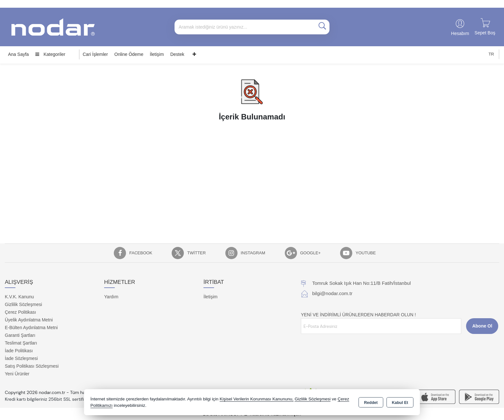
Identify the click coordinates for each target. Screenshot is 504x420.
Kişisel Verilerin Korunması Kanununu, (256, 399)
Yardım (111, 297)
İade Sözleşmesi (21, 358)
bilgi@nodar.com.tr (332, 293)
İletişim (157, 54)
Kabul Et (400, 403)
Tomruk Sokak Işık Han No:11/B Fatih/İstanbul (361, 283)
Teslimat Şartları (21, 343)
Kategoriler (50, 54)
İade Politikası (19, 351)
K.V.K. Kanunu (19, 297)
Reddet (371, 403)
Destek (177, 54)
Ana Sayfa (18, 54)
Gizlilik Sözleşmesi (23, 304)
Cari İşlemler (95, 54)
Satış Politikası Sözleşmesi (32, 366)
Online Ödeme (129, 54)
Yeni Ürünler (17, 374)
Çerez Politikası (20, 312)
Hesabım (460, 33)
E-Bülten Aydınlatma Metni (31, 328)
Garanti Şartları (20, 335)
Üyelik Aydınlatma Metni (29, 320)
